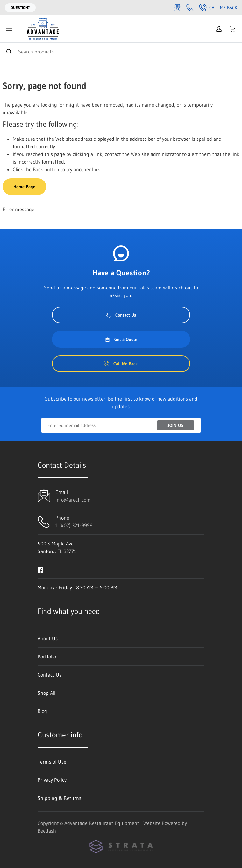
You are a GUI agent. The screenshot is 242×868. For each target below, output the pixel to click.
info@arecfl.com (73, 500)
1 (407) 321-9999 (74, 525)
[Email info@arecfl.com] (177, 8)
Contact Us (121, 315)
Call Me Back (218, 8)
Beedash (47, 831)
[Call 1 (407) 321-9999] (190, 8)
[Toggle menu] (9, 29)
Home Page (24, 187)
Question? (20, 7)
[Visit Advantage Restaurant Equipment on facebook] (40, 569)
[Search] (121, 51)
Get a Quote (121, 339)
